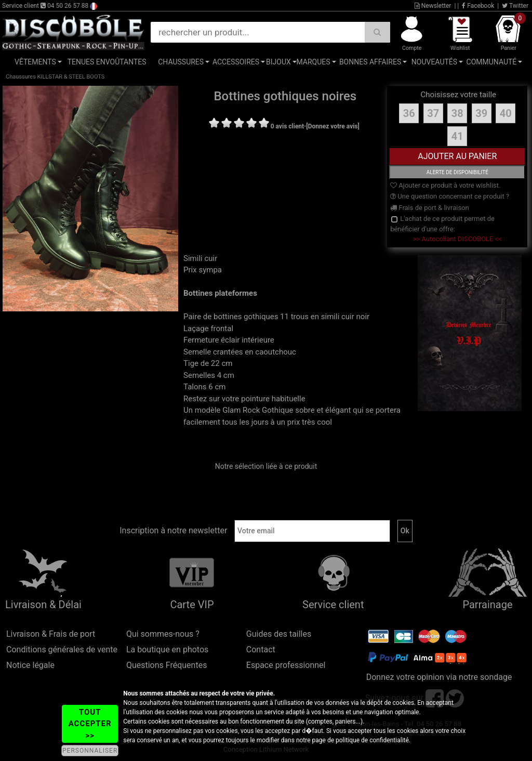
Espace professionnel (286, 665)
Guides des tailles (279, 634)
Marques (313, 62)
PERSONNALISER (90, 751)
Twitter (515, 6)
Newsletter (433, 6)
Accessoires (236, 62)
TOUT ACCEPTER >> (90, 724)
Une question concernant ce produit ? (450, 196)
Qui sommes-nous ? (163, 634)
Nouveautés (434, 62)
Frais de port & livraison (430, 208)
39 (481, 113)
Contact (261, 650)
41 (457, 136)
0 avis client (287, 126)
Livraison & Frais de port (51, 634)
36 (409, 113)
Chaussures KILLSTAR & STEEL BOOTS (55, 77)
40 (506, 113)
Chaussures (181, 62)
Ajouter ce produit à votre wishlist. (445, 185)
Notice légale (30, 665)
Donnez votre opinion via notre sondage (439, 677)
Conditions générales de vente (62, 650)
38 (457, 113)
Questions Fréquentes (167, 665)
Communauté (492, 62)
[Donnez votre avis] (333, 126)
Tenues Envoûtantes (107, 62)
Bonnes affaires (370, 62)
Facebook (478, 6)
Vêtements (35, 62)
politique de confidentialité (372, 740)
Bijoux (278, 62)
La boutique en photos (167, 650)
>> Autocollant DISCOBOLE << (457, 239)
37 (433, 113)
